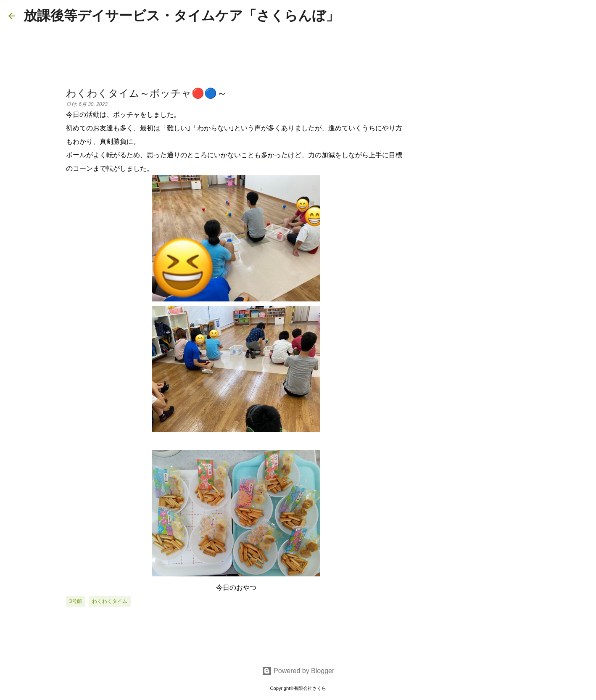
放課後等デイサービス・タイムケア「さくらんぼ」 (181, 16)
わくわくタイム (110, 601)
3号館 (76, 601)
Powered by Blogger (298, 671)
